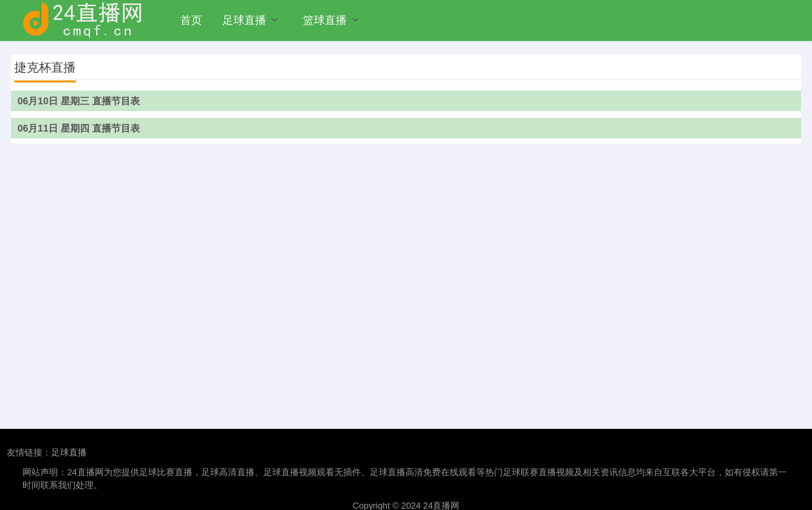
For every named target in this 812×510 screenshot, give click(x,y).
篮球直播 (325, 20)
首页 (191, 20)
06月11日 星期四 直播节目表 (79, 128)
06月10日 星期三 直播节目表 (79, 101)
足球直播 (244, 20)
